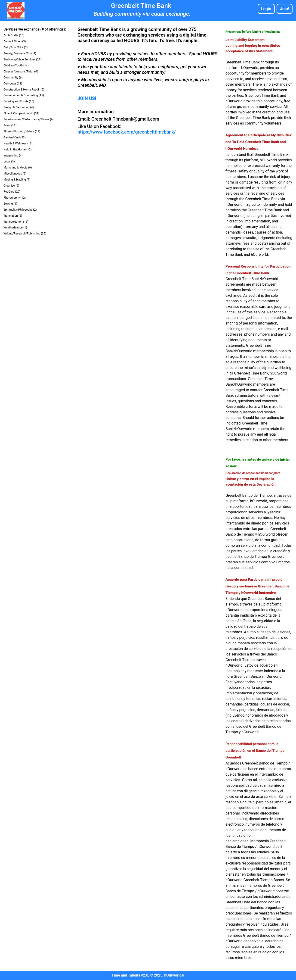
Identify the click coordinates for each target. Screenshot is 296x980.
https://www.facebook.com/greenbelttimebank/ (127, 132)
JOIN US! (87, 98)
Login (266, 9)
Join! (285, 9)
